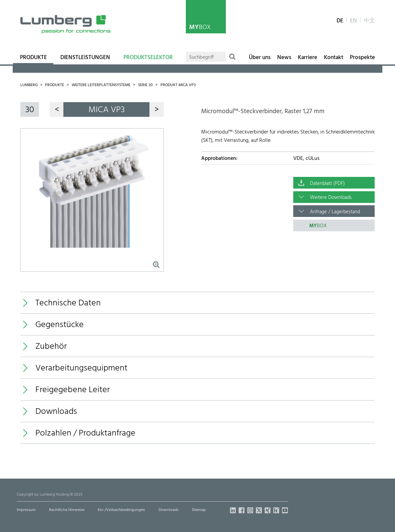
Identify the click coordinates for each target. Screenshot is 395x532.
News (284, 58)
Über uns (260, 58)
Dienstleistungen (85, 58)
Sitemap (199, 510)
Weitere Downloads (331, 198)
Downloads (168, 510)
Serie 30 (145, 85)
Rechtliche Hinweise (67, 510)
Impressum (26, 510)
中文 (369, 21)
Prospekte (362, 58)
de (340, 21)
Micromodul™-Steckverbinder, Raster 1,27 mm (263, 111)
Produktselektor (148, 58)
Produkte (34, 58)
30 (30, 110)
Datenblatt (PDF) (327, 184)
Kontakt (334, 58)
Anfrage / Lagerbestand (335, 212)
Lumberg (29, 85)
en (353, 21)
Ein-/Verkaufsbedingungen (121, 510)
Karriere (308, 58)
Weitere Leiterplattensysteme (101, 85)
